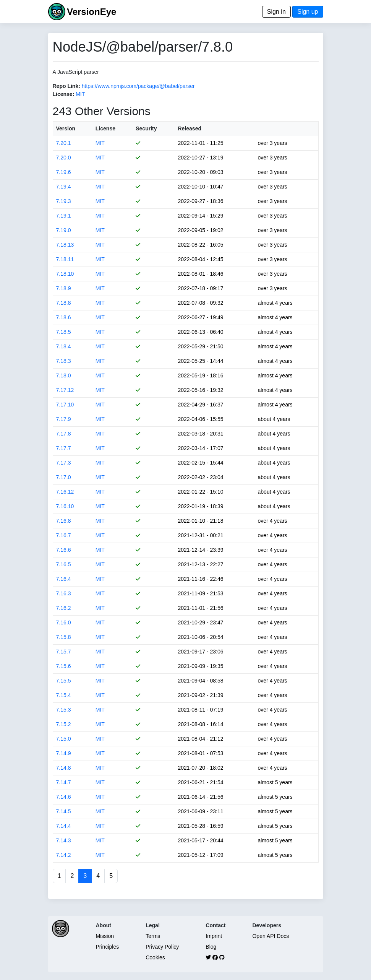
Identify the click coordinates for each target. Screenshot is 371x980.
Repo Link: (66, 86)
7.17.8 (64, 434)
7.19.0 (64, 230)
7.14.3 (64, 840)
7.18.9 (64, 288)
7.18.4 (64, 346)
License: (64, 94)
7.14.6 (64, 797)
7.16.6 (64, 550)
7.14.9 (64, 753)
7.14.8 (64, 768)
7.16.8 (64, 521)
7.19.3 (64, 201)
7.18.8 (64, 303)
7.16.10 (65, 506)
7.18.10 (65, 274)
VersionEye (92, 12)
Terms (153, 936)
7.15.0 (64, 739)
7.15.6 (64, 666)
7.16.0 (64, 622)
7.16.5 (64, 564)
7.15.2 (64, 724)
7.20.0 (64, 158)
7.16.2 (64, 608)
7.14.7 (64, 782)
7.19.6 (64, 172)
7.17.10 (65, 405)
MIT (80, 94)
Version (66, 128)
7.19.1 (64, 216)
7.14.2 (64, 855)
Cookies (155, 957)
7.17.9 (64, 419)
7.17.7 (64, 448)
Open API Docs (271, 936)
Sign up (308, 12)
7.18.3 (64, 361)
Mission (105, 936)
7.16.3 (64, 593)
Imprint (214, 936)
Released (190, 128)
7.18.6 (64, 317)
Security (146, 128)
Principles (108, 947)
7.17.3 (64, 463)
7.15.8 (64, 637)
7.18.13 (65, 245)
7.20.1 (64, 143)
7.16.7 (64, 535)
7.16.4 (64, 579)
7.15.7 (64, 652)
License (105, 128)
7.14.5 (64, 811)
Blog (211, 947)
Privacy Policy (162, 947)
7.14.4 (64, 826)
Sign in (276, 12)
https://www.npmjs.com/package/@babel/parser (138, 86)
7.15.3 (64, 710)
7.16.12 (65, 492)
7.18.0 (64, 375)
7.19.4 (64, 187)
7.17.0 (64, 477)
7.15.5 (64, 681)
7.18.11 (65, 259)
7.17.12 (65, 390)
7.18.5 (64, 332)
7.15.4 (64, 695)
